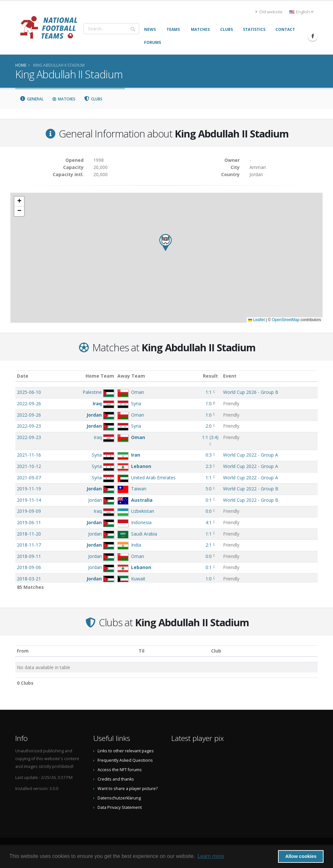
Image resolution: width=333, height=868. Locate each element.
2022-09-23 (29, 426)
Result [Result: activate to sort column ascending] (210, 376)
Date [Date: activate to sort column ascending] (23, 376)
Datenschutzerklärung (119, 798)
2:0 (209, 426)
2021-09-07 (29, 478)
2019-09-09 (29, 511)
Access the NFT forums (120, 770)
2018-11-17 (29, 545)
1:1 (209, 392)
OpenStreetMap (286, 320)
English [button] (301, 12)
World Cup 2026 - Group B (251, 392)
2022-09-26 (29, 403)
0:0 (209, 511)
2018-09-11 (29, 556)
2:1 (209, 545)
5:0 (209, 489)
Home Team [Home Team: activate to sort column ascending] (100, 376)
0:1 (209, 500)
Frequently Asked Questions (125, 760)
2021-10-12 (29, 466)
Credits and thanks (116, 779)
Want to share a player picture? (128, 789)
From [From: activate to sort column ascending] (23, 651)
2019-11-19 (29, 489)
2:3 (209, 466)
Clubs (93, 99)
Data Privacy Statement (120, 807)
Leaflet (256, 320)
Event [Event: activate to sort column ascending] (230, 376)
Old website (269, 12)
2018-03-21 (29, 579)
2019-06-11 (29, 522)
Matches (64, 99)
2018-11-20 (29, 534)
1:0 (209, 403)
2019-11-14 (29, 500)
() (210, 437)
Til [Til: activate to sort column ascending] (141, 651)
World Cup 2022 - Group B (251, 489)
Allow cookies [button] (301, 856)
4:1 (209, 522)
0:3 (209, 455)
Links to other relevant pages (126, 751)
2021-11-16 (29, 455)
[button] (166, 243)
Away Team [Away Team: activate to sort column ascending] (131, 376)
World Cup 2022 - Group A (251, 455)
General (32, 99)
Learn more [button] (211, 856)
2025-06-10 (29, 392)
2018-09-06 (29, 567)
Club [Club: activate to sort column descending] (216, 651)
